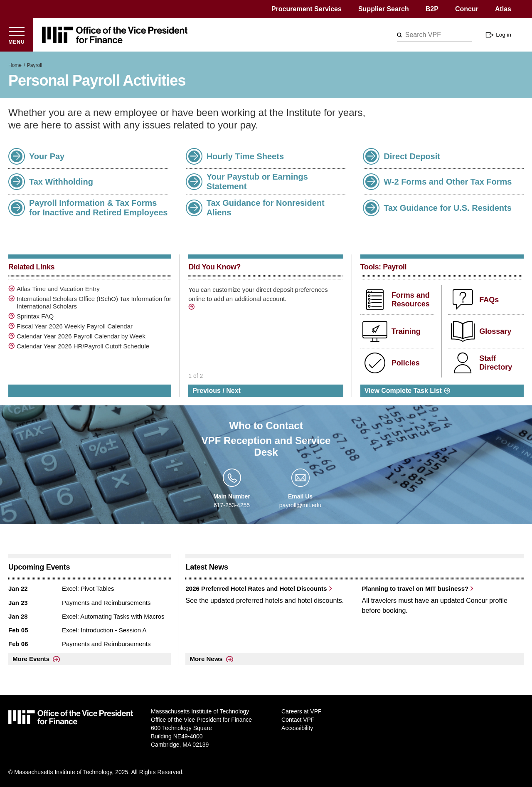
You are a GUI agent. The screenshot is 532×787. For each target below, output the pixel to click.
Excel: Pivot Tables (88, 588)
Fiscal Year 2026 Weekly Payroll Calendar (75, 326)
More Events (31, 659)
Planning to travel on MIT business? (415, 588)
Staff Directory (496, 363)
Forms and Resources (411, 300)
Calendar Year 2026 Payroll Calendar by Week (81, 336)
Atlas (503, 9)
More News (206, 659)
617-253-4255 (232, 505)
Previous (207, 391)
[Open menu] (17, 35)
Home (15, 65)
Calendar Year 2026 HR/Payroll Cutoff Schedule (83, 346)
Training (406, 331)
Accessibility (297, 728)
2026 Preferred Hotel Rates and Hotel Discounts (256, 588)
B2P (432, 9)
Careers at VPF (301, 711)
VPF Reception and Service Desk (266, 446)
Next (233, 391)
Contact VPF (298, 720)
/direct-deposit (192, 308)
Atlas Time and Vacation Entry (58, 289)
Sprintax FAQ (35, 316)
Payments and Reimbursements (106, 603)
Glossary (495, 331)
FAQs (489, 300)
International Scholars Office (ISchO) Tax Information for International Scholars (94, 302)
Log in (504, 35)
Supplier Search (384, 9)
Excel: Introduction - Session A (104, 630)
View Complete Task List (403, 391)
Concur (467, 9)
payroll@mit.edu (300, 505)
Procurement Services (307, 9)
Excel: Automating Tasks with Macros (113, 616)
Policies (406, 363)
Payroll (35, 65)
